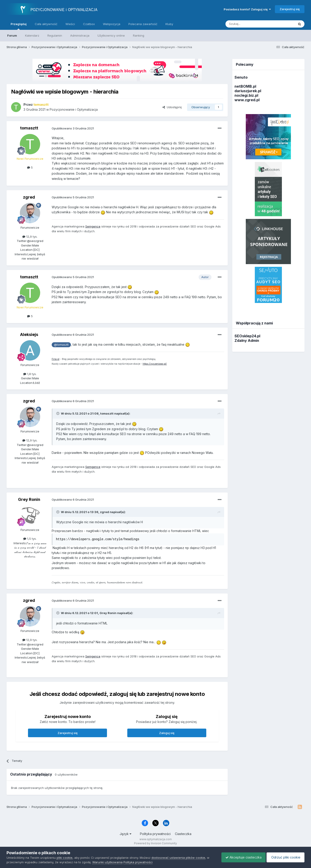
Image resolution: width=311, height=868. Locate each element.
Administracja (80, 35)
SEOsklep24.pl (247, 336)
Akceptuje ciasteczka (241, 857)
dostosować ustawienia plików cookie (178, 858)
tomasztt (29, 128)
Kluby (169, 24)
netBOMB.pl (245, 86)
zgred (29, 197)
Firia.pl (56, 359)
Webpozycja (112, 24)
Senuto (241, 77)
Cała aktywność (46, 24)
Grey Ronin (29, 499)
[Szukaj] (249, 24)
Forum (12, 35)
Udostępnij (172, 107)
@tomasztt (61, 345)
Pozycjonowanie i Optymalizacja (74, 109)
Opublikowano (73, 128)
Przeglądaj (19, 26)
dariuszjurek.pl (248, 91)
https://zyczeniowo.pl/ (155, 364)
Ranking (139, 35)
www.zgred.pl (247, 100)
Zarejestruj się (290, 9)
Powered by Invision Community (155, 843)
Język (125, 834)
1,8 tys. (30, 374)
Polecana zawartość (143, 24)
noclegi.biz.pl (246, 95)
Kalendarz (32, 35)
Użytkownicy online (111, 35)
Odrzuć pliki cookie (285, 857)
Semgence (93, 226)
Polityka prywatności (155, 834)
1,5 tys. (30, 539)
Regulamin (55, 35)
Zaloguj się (167, 733)
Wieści (70, 24)
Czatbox (89, 24)
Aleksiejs (29, 334)
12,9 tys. (30, 237)
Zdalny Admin (247, 340)
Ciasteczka (183, 834)
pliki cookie (65, 858)
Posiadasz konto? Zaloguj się (247, 9)
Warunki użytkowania (107, 862)
